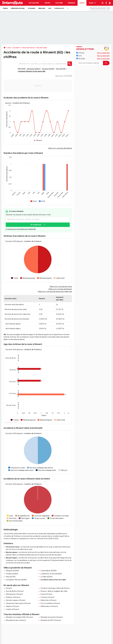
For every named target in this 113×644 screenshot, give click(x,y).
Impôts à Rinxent (12, 609)
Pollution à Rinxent (13, 597)
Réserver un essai (18, 8)
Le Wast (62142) (46, 577)
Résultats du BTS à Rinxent (51, 620)
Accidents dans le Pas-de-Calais (53, 580)
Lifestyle (80, 53)
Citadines (32, 8)
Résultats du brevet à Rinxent (52, 617)
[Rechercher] (100, 8)
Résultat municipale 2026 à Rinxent (19, 617)
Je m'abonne (36, 225)
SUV (50, 8)
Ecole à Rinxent (46, 594)
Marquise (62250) (12, 571)
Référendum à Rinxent (49, 606)
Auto (82, 3)
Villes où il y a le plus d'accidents (60, 148)
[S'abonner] (93, 63)
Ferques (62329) (48, 69)
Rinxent (9, 588)
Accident (17, 48)
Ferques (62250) (12, 574)
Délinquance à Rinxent (14, 594)
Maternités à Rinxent (48, 600)
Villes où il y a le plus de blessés (60, 289)
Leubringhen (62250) (48, 571)
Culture (59, 3)
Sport (47, 3)
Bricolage (81, 59)
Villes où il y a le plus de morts (61, 287)
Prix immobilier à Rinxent (50, 603)
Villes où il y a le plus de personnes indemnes (55, 291)
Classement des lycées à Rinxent (18, 603)
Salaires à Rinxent (12, 606)
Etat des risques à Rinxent (16, 600)
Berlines (42, 8)
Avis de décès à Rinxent (15, 591)
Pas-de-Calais (42, 48)
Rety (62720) (11, 577)
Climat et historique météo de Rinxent (55, 588)
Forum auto (59, 8)
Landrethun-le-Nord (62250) (51, 574)
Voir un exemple (103, 53)
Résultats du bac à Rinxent (16, 620)
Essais (5, 8)
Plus (92, 3)
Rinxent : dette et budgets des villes (54, 591)
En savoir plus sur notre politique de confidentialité (21, 229)
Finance (71, 3)
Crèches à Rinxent (47, 597)
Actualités (34, 3)
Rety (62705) (61, 69)
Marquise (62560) (33, 69)
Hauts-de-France (28, 48)
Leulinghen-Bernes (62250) (16, 580)
